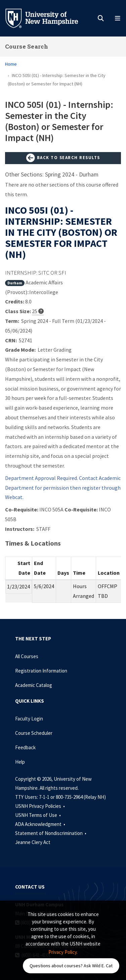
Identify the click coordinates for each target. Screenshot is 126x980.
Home (11, 64)
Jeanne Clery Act (33, 842)
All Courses (27, 656)
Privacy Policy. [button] (63, 952)
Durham (15, 283)
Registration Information (41, 671)
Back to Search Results (63, 158)
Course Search (27, 46)
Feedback (25, 747)
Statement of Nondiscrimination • (51, 833)
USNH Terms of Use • (38, 815)
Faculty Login (29, 719)
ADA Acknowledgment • (41, 824)
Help (20, 762)
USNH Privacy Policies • (40, 806)
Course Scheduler (34, 733)
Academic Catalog (34, 685)
